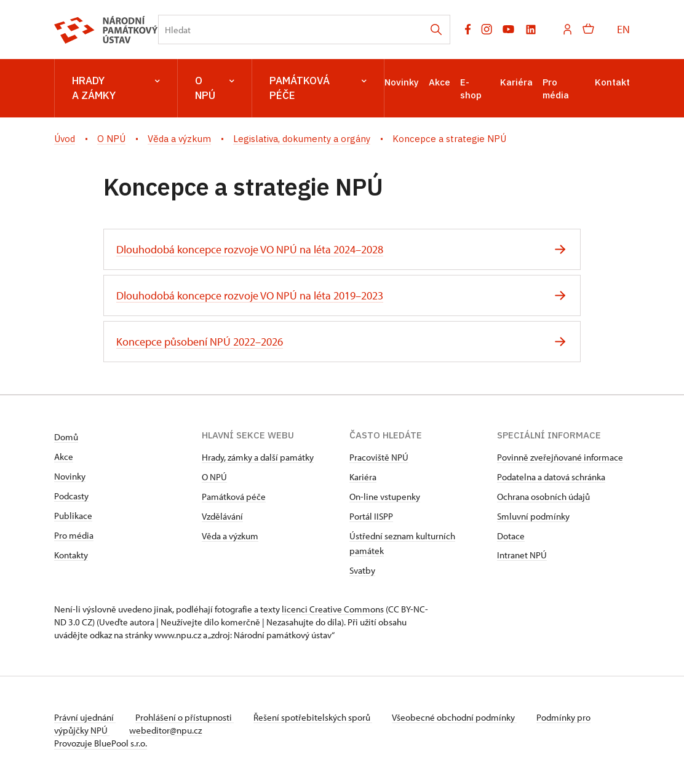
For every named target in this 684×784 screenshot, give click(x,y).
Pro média (74, 535)
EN (623, 29)
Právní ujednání (85, 717)
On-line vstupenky (385, 497)
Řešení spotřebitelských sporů (313, 717)
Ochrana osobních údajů (543, 497)
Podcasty (71, 496)
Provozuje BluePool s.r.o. (101, 743)
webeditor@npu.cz (165, 730)
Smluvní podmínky (533, 516)
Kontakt (612, 82)
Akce (439, 82)
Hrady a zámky (116, 88)
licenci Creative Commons (333, 609)
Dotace (511, 536)
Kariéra (516, 82)
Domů (66, 437)
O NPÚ (215, 88)
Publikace (73, 516)
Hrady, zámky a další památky (258, 457)
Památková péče (318, 88)
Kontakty (71, 555)
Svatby (362, 570)
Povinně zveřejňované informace (560, 457)
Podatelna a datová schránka (551, 477)
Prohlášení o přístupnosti (185, 717)
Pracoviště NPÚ (379, 457)
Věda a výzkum (230, 536)
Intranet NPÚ (522, 555)
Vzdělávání (222, 516)
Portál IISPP (371, 516)
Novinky (402, 82)
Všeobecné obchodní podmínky (454, 717)
